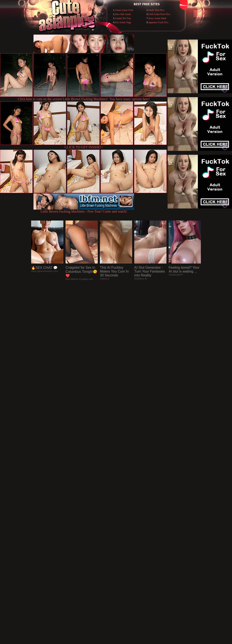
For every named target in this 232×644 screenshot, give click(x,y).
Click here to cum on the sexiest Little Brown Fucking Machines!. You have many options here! (84, 99)
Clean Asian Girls (124, 10)
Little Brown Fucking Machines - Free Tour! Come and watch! (84, 210)
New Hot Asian (123, 14)
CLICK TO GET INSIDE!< (84, 147)
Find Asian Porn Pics (159, 14)
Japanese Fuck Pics (158, 22)
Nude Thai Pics (156, 10)
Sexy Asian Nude (157, 18)
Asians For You (123, 18)
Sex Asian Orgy (123, 22)
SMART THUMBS (124, 556)
